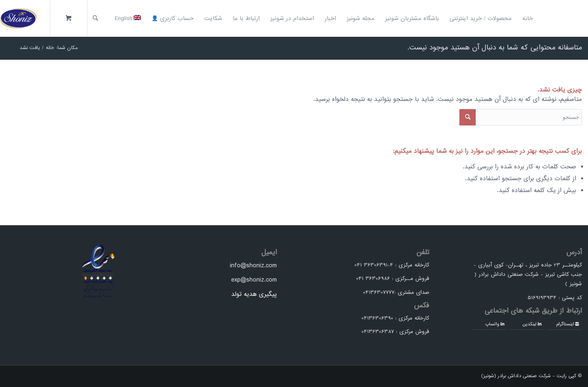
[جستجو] (95, 18)
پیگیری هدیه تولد (254, 294)
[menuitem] (528, 18)
